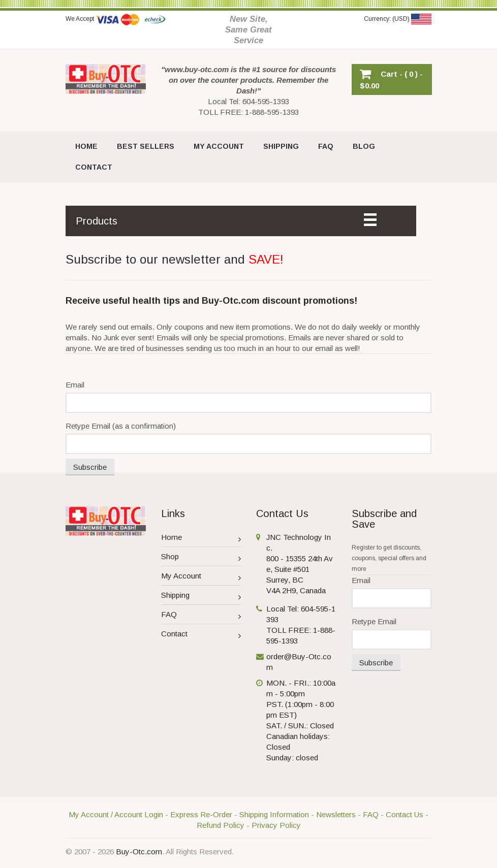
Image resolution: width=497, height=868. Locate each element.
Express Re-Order (201, 814)
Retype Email (374, 621)
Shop (201, 558)
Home (201, 539)
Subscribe (90, 467)
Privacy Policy (276, 825)
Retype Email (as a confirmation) (121, 426)
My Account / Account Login (116, 814)
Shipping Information (274, 814)
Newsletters (336, 814)
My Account (201, 577)
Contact (201, 635)
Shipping (201, 597)
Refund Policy (221, 825)
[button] (392, 79)
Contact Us (405, 814)
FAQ (201, 616)
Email (75, 385)
